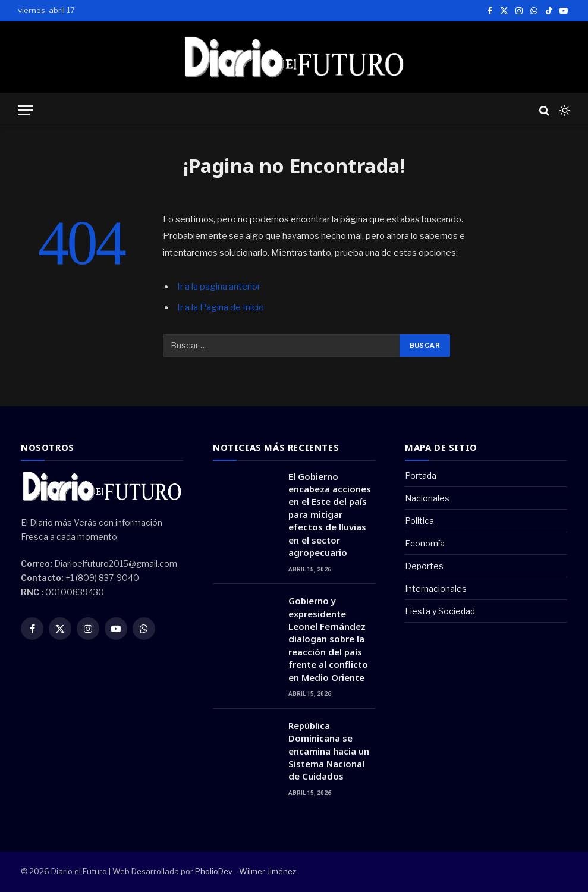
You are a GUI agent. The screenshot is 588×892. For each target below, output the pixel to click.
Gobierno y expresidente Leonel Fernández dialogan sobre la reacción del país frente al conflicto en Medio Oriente (328, 639)
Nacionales (427, 498)
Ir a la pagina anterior (219, 287)
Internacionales (436, 588)
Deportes (424, 566)
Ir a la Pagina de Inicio (221, 307)
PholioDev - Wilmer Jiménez (246, 871)
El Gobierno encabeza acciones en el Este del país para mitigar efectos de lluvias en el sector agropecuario (330, 515)
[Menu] (26, 110)
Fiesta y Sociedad (440, 611)
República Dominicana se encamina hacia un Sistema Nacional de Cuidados (329, 751)
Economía (425, 543)
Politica (419, 521)
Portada (421, 475)
